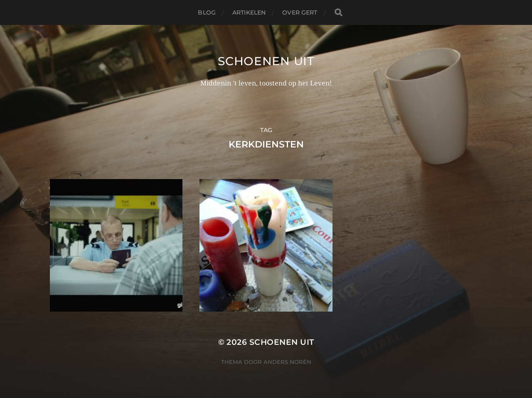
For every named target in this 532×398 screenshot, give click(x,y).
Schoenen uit (266, 61)
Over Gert (300, 12)
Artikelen (249, 12)
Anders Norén (287, 362)
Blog (207, 12)
